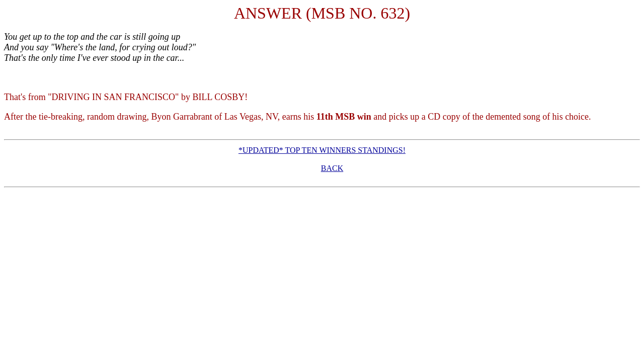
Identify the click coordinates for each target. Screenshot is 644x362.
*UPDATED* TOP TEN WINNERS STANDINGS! (322, 150)
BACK (332, 168)
